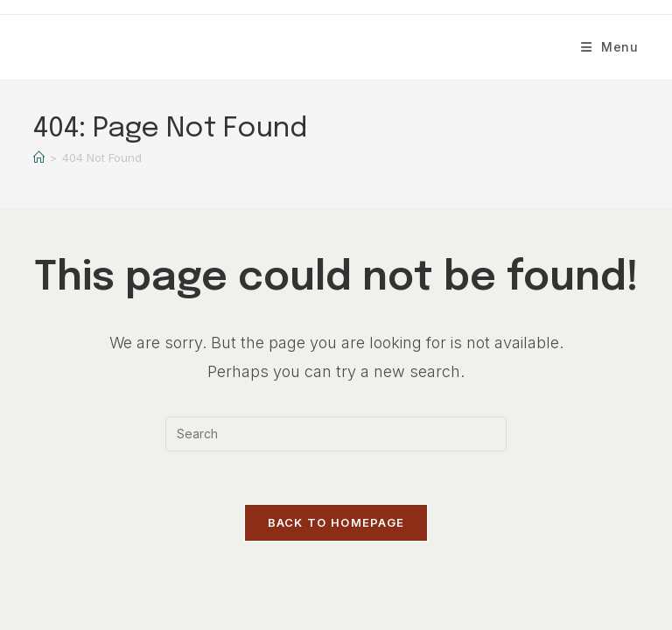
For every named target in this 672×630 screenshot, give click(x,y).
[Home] (39, 157)
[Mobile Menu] (610, 47)
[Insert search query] (336, 434)
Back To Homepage (336, 522)
